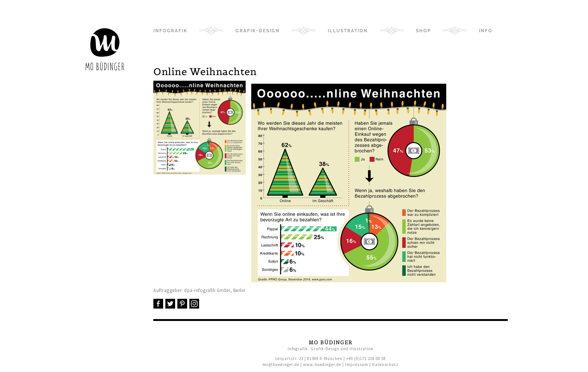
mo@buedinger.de (281, 364)
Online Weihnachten (205, 72)
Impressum (357, 364)
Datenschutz (385, 364)
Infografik (170, 31)
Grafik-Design (258, 31)
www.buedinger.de (322, 364)
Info (486, 31)
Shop (423, 31)
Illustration (348, 31)
